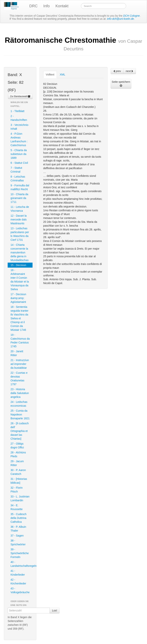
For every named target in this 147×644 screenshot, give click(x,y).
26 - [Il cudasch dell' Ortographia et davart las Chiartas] (20, 431)
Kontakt (62, 6)
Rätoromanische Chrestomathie (73, 44)
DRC (33, 6)
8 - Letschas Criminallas (18, 179)
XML (62, 75)
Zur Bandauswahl (20, 96)
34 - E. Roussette (17, 507)
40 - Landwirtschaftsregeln (22, 564)
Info (46, 6)
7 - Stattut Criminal (16, 170)
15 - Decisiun (18, 265)
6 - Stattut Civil (19, 163)
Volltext (50, 75)
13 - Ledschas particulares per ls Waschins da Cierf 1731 (20, 234)
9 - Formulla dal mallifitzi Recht (20, 187)
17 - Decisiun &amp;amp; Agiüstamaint (18, 298)
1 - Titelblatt (17, 111)
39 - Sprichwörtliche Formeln (20, 553)
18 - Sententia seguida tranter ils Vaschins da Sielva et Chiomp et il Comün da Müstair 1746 (19, 318)
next (130, 71)
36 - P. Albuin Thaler (18, 529)
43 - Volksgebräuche (20, 590)
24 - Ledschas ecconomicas (19, 404)
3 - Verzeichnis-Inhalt (20, 127)
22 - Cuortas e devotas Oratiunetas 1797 (19, 379)
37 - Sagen (17, 536)
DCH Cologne (131, 16)
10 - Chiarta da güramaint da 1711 (19, 198)
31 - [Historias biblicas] (19, 481)
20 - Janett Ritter (17, 353)
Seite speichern (121, 84)
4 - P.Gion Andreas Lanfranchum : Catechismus (19, 139)
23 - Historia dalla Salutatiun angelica (20, 393)
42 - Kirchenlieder (18, 582)
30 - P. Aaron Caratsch (18, 472)
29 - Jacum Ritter (17, 463)
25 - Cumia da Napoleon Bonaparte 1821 (20, 415)
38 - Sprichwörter (18, 542)
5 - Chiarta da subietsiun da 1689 (19, 154)
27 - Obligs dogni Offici (17, 446)
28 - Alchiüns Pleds (18, 454)
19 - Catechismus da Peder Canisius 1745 (20, 341)
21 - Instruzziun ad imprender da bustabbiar (20, 364)
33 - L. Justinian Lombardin (20, 498)
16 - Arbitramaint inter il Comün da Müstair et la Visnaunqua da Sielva (20, 280)
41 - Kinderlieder (18, 573)
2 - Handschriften (19, 118)
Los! (55, 610)
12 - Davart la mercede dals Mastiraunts (19, 220)
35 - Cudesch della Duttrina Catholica (18, 518)
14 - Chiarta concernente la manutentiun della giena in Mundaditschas (20, 252)
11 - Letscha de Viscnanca (20, 209)
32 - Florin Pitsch (17, 490)
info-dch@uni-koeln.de (120, 19)
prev (117, 71)
